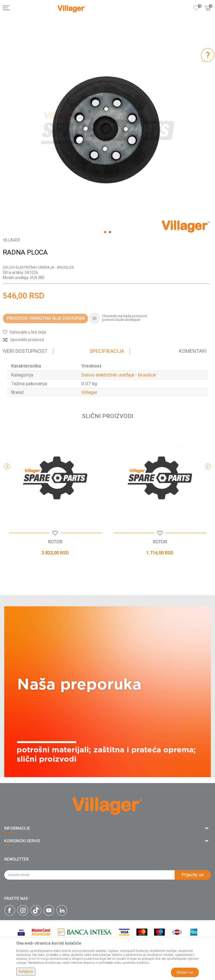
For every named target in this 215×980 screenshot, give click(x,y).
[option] (107, 130)
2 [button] (110, 232)
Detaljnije (26, 972)
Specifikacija (107, 351)
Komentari (193, 351)
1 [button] (105, 232)
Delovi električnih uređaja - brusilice (38, 267)
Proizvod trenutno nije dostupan (45, 318)
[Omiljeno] (196, 8)
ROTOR (55, 542)
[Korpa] (208, 14)
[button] (24, 332)
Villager (89, 392)
